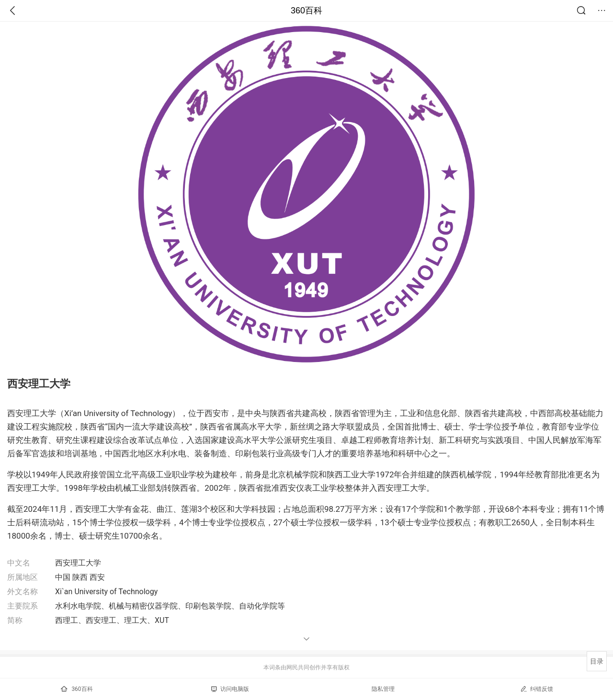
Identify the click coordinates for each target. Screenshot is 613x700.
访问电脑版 (230, 689)
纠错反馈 (537, 689)
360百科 (306, 11)
